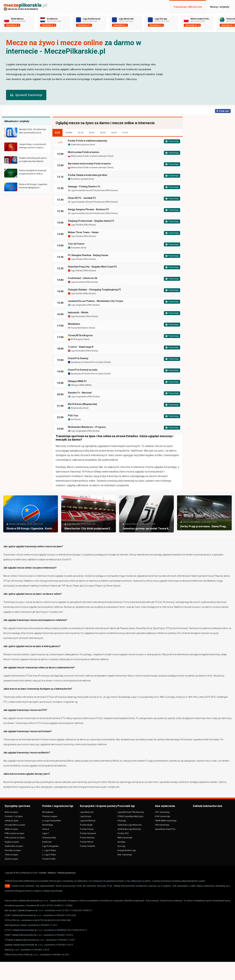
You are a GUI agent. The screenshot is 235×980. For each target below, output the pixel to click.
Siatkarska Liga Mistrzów (130, 825)
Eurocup (121, 846)
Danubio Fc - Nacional (80, 393)
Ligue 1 (46, 833)
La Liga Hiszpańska (52, 820)
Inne (92, 145)
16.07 (114, 133)
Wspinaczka (75, 408)
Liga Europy (86, 816)
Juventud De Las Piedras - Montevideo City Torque (95, 301)
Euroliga (121, 842)
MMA (88, 385)
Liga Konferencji (88, 820)
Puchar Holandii (87, 846)
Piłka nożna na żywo (15, 833)
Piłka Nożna (111, 190)
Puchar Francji (87, 829)
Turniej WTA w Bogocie (80, 335)
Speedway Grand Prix (165, 829)
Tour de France (76, 244)
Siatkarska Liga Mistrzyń (129, 829)
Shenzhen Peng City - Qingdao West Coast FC (92, 267)
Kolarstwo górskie (78, 179)
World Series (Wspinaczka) (82, 404)
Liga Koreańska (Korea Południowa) (86, 190)
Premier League (50, 816)
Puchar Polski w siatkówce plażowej (87, 141)
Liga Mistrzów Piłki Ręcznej (131, 812)
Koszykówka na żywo (15, 825)
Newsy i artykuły (220, 7)
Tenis (110, 156)
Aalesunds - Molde (78, 312)
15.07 (103, 133)
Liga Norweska (76, 282)
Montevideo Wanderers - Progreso (87, 427)
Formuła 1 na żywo (14, 816)
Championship (49, 837)
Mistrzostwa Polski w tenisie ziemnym (87, 156)
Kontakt (43, 873)
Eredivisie (47, 842)
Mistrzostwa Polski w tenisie (83, 152)
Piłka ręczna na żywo (15, 837)
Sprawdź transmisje (26, 95)
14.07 (92, 133)
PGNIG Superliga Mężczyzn (130, 816)
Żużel (107, 362)
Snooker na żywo (13, 850)
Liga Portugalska (50, 846)
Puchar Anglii (86, 825)
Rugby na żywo (12, 842)
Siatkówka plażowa (79, 145)
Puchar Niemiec (87, 837)
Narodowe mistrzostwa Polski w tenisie (89, 164)
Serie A (46, 829)
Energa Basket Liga (127, 850)
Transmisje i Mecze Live (188, 7)
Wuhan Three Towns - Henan (83, 232)
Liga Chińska (75, 225)
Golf (71, 419)
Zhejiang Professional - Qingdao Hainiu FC (91, 221)
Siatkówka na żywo (14, 846)
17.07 (125, 133)
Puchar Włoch (87, 842)
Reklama (52, 873)
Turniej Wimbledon (78, 328)
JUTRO (69, 133)
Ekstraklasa (48, 812)
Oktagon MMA (76, 385)
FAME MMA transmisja (166, 820)
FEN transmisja (162, 825)
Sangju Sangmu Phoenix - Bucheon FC (88, 209)
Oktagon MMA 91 (77, 381)
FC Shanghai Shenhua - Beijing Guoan (88, 255)
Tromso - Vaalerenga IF (81, 347)
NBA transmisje (125, 837)
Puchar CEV (123, 833)
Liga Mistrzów (87, 812)
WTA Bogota (75, 339)
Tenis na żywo (11, 855)
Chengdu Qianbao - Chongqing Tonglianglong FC (94, 290)
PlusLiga (122, 820)
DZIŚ (57, 133)
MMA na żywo (11, 829)
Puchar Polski (49, 859)
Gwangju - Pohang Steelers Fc (84, 187)
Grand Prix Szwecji (78, 358)
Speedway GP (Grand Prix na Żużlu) (86, 362)
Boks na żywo (11, 812)
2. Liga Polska (49, 855)
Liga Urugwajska (77, 305)
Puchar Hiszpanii (88, 833)
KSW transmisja (163, 816)
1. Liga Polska (49, 850)
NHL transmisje (125, 855)
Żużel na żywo (12, 859)
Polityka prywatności (67, 873)
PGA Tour (73, 416)
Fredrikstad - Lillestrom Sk (83, 278)
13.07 (80, 133)
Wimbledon (74, 324)
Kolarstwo (74, 248)
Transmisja (172, 141)
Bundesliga (48, 825)
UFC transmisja (162, 812)
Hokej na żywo (12, 820)
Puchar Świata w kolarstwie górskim (88, 175)
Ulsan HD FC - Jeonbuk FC (82, 198)
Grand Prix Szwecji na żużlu (83, 370)
